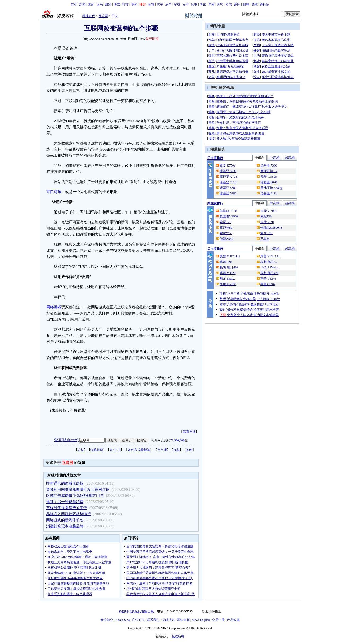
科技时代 (89, 16)
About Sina (122, 620)
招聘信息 (168, 620)
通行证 (265, 5)
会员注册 (218, 620)
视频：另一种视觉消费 (65, 502)
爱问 (237, 5)
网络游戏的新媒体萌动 (65, 520)
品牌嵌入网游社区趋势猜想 (69, 514)
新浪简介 (107, 620)
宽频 (151, 5)
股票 (117, 5)
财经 (108, 5)
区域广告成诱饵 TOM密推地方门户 (75, 496)
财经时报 (152, 39)
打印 (176, 450)
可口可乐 (54, 192)
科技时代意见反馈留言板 (136, 611)
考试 (203, 5)
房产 (168, 5)
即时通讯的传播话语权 (65, 483)
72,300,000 (177, 440)
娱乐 (100, 5)
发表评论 (189, 431)
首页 (74, 5)
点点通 (162, 450)
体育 (91, 5)
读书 (194, 5)
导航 (254, 5)
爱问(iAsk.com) (66, 440)
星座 (211, 5)
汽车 (160, 5)
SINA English (201, 620)
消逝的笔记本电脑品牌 (65, 526)
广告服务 (138, 620)
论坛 (81, 450)
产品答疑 (233, 620)
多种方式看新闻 (139, 450)
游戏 (177, 5)
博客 (134, 5)
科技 (125, 5)
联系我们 (153, 620)
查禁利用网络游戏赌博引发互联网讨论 (78, 490)
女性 (186, 5)
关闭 (189, 450)
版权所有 (178, 636)
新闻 (82, 5)
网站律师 (183, 620)
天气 (220, 5)
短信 (229, 5)
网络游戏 (54, 307)
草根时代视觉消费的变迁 (67, 508)
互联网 (103, 16)
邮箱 (246, 5)
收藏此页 (97, 450)
